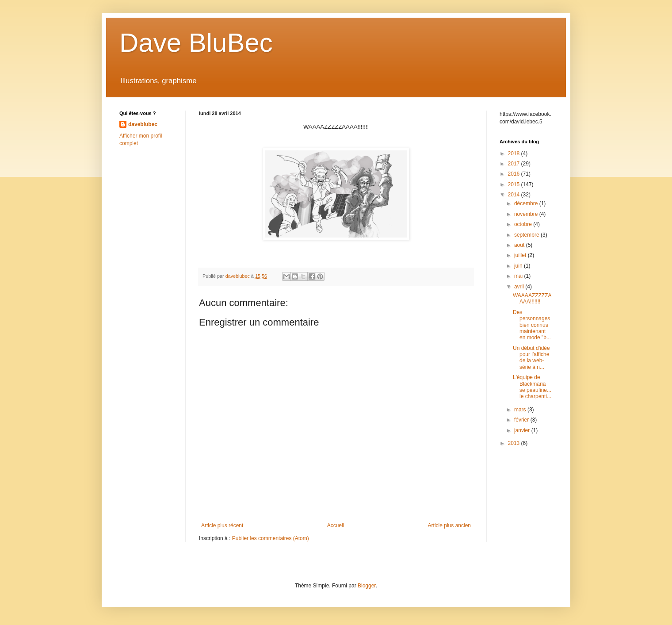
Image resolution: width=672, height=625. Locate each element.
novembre (527, 214)
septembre (527, 235)
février (522, 420)
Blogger (367, 586)
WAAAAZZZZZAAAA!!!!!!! (532, 299)
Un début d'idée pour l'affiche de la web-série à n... (531, 358)
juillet (521, 255)
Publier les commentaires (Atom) (271, 538)
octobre (524, 224)
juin (519, 266)
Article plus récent (222, 525)
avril (520, 287)
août (520, 245)
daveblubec (143, 124)
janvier (523, 430)
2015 (515, 184)
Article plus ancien (449, 525)
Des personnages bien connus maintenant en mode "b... (532, 325)
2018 (515, 153)
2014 (515, 195)
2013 (515, 443)
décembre (527, 203)
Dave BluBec (196, 43)
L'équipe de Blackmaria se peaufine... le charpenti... (532, 387)
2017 (515, 164)
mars (521, 410)
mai (519, 276)
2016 (515, 174)
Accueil (336, 525)
